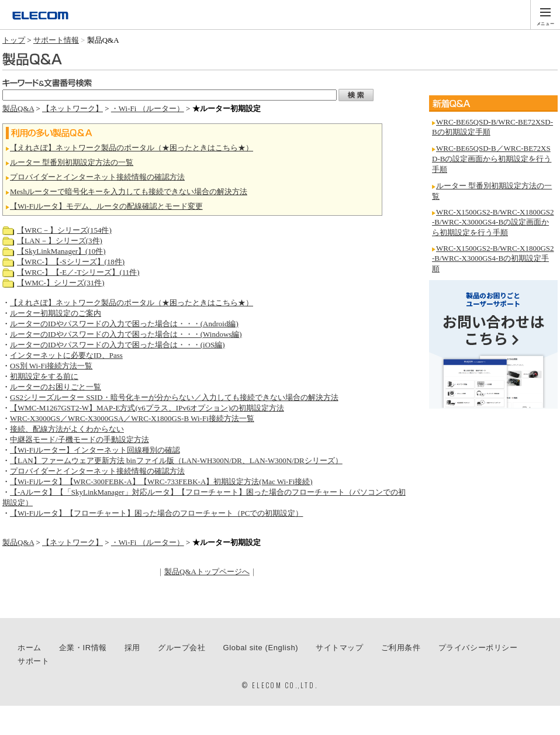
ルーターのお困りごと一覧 (56, 387)
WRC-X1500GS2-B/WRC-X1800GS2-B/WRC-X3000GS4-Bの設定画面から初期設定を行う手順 (493, 222)
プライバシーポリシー (478, 648)
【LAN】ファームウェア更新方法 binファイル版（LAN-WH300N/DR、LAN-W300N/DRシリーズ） (176, 460)
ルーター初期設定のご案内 (56, 313)
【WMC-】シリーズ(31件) (61, 283)
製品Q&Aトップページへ (207, 572)
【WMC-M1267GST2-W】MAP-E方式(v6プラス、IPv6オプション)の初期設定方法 (147, 408)
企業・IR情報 (83, 648)
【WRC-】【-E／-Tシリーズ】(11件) (78, 272)
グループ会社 (182, 648)
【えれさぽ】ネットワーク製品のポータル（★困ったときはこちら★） (132, 148)
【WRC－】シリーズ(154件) (64, 230)
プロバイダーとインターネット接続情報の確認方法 (97, 177)
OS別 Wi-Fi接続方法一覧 (51, 366)
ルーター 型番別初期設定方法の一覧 (72, 162)
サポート (33, 661)
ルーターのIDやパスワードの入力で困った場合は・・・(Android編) (124, 324)
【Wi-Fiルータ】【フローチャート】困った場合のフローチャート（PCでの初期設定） (156, 513)
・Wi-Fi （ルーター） (148, 108)
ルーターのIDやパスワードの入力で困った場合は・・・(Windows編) (126, 334)
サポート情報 (56, 40)
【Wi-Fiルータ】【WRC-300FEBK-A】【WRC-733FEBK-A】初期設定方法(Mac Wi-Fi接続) (161, 482)
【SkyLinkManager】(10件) (61, 251)
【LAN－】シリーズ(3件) (60, 241)
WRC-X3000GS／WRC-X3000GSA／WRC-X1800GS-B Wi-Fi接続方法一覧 (132, 418)
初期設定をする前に (44, 376)
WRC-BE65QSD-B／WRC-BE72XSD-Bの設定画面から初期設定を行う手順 (492, 159)
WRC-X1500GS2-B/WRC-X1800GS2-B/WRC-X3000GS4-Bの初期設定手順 (493, 258)
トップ (14, 40)
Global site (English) (261, 648)
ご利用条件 (401, 648)
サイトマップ (340, 648)
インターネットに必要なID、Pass (66, 355)
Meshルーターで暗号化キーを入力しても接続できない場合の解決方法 (129, 191)
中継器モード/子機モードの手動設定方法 (79, 439)
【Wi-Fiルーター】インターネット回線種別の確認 (95, 450)
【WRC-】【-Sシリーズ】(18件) (71, 262)
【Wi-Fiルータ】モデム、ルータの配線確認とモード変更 (106, 206)
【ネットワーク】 (72, 108)
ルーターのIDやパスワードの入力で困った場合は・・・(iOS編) (117, 345)
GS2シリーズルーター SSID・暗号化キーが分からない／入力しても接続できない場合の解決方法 (174, 397)
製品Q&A (18, 108)
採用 (132, 648)
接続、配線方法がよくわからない (67, 429)
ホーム (30, 648)
